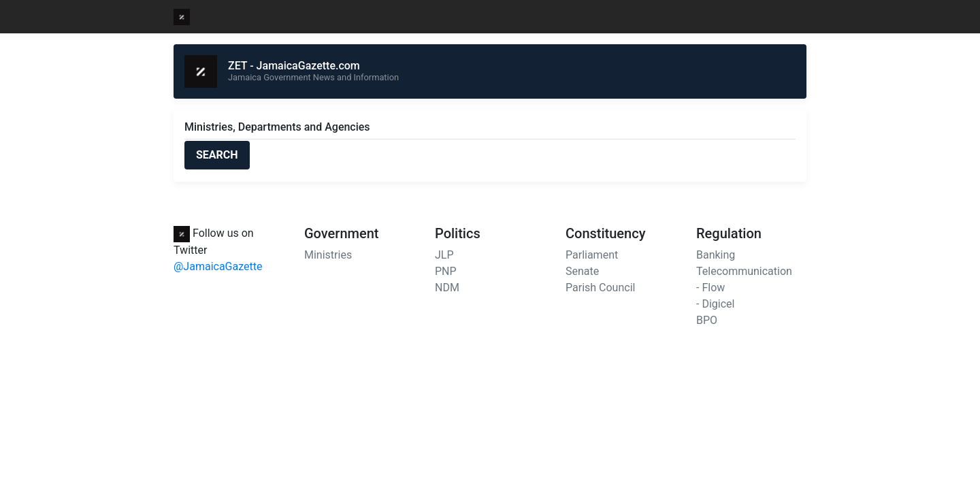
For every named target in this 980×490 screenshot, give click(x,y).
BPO (707, 320)
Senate (582, 271)
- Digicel (715, 304)
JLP (444, 255)
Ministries (328, 255)
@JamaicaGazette (218, 266)
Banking (716, 255)
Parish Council (600, 288)
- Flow (710, 288)
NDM (447, 288)
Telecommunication (744, 271)
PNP (446, 271)
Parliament (592, 255)
